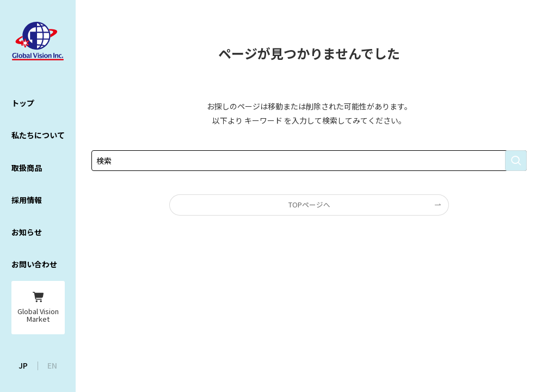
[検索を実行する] (516, 161)
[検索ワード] (309, 161)
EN (52, 365)
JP (23, 365)
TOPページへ (309, 204)
